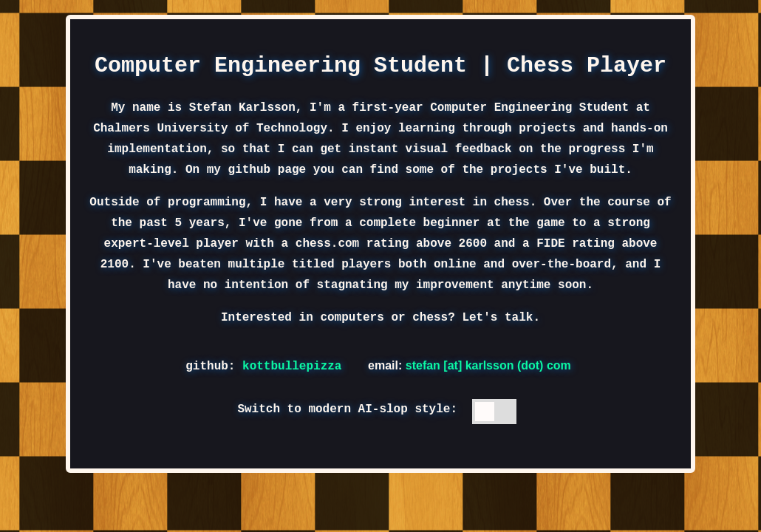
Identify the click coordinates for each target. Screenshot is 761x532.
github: (267, 365)
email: (470, 365)
